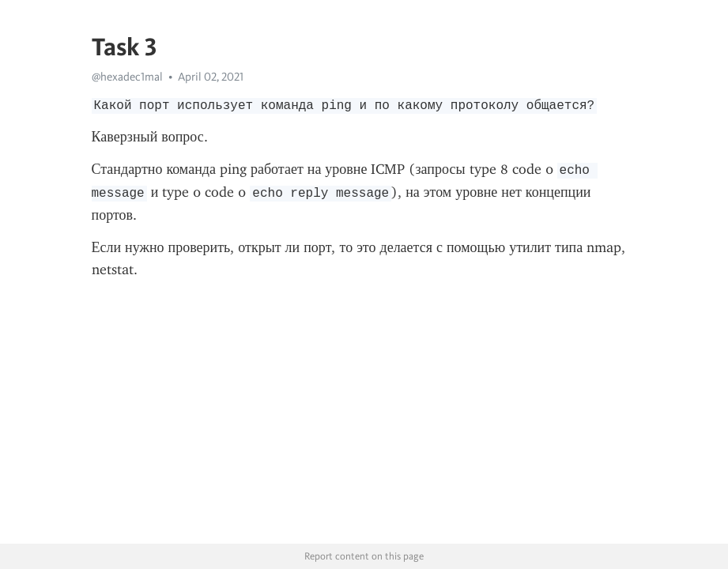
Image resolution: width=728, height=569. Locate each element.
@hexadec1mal (127, 77)
